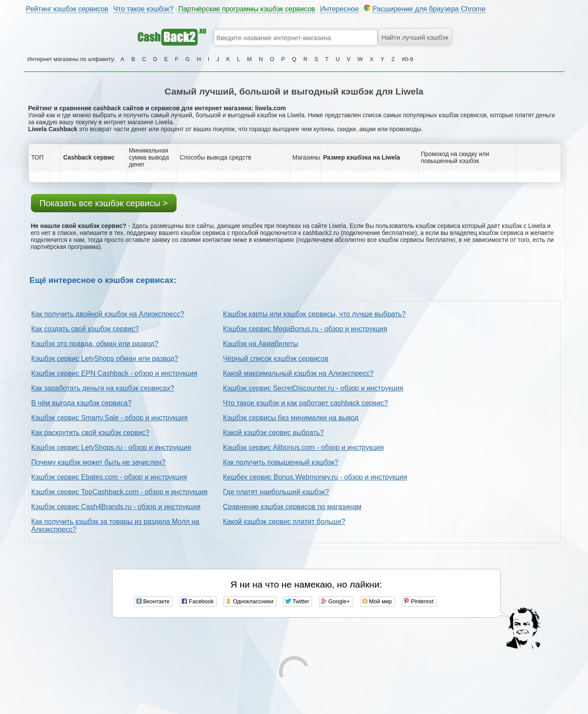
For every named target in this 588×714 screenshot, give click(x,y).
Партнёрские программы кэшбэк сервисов (247, 9)
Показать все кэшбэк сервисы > (104, 203)
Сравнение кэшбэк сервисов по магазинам (292, 507)
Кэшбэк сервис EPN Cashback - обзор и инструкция (114, 373)
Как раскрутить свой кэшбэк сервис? (90, 433)
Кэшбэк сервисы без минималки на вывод (291, 418)
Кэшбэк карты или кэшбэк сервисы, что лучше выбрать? (314, 314)
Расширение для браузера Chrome (429, 9)
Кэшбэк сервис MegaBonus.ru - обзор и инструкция (305, 329)
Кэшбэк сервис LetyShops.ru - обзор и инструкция (111, 447)
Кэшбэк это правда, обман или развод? (95, 344)
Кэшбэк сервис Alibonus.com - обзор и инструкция (304, 447)
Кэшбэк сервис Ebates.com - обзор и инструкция (109, 477)
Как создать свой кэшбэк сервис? (85, 329)
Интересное (339, 9)
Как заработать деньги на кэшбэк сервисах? (103, 388)
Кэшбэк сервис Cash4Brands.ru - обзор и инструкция (116, 507)
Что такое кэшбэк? (143, 9)
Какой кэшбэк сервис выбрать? (274, 433)
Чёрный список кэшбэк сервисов (276, 359)
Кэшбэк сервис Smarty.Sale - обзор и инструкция (110, 418)
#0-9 (408, 59)
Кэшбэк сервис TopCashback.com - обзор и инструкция (120, 492)
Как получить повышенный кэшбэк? (281, 462)
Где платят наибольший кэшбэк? (276, 492)
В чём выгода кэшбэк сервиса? (82, 403)
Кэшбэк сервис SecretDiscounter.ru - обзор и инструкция (313, 388)
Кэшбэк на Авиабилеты (261, 344)
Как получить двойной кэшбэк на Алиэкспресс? (108, 314)
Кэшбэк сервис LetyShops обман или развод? (105, 359)
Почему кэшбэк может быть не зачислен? (99, 462)
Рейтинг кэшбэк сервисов (67, 9)
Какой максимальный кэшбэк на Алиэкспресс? (299, 373)
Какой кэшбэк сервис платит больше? (284, 522)
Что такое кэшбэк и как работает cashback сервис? (306, 403)
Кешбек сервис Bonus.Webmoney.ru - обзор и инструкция (315, 477)
